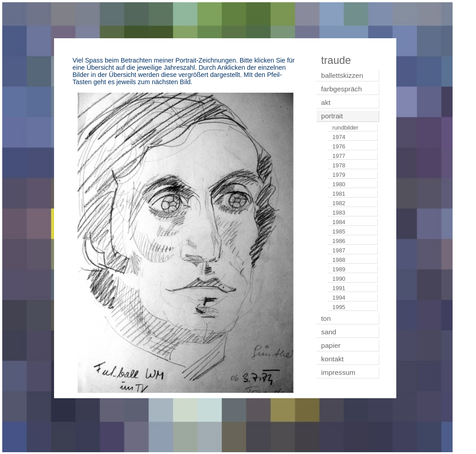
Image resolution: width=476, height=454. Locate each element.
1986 (339, 241)
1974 (339, 137)
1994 (339, 298)
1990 (339, 279)
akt (326, 102)
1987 (339, 250)
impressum (338, 372)
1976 (339, 146)
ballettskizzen (342, 75)
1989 (339, 269)
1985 (339, 231)
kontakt (332, 359)
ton (326, 318)
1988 (339, 260)
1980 (339, 184)
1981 (339, 194)
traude (336, 60)
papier (331, 345)
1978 (339, 165)
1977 (339, 156)
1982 (339, 203)
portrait (332, 116)
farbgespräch (342, 89)
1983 (339, 213)
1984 (339, 222)
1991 (339, 288)
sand (329, 332)
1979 (339, 175)
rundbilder (345, 128)
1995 (339, 307)
